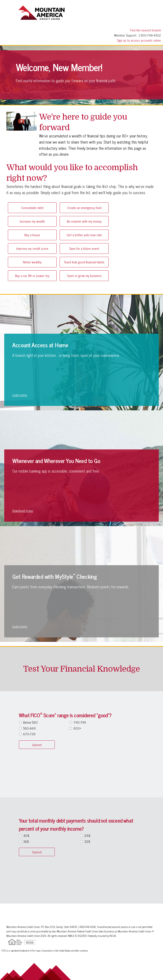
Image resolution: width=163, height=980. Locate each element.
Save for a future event (84, 248)
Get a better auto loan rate (84, 235)
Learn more (20, 395)
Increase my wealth (32, 221)
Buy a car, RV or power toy (32, 276)
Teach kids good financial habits (84, 262)
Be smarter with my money (84, 221)
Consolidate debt (32, 208)
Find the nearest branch (145, 30)
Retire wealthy (32, 262)
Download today (23, 510)
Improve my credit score (32, 248)
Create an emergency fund (84, 208)
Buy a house (32, 235)
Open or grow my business (84, 276)
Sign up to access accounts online (139, 40)
